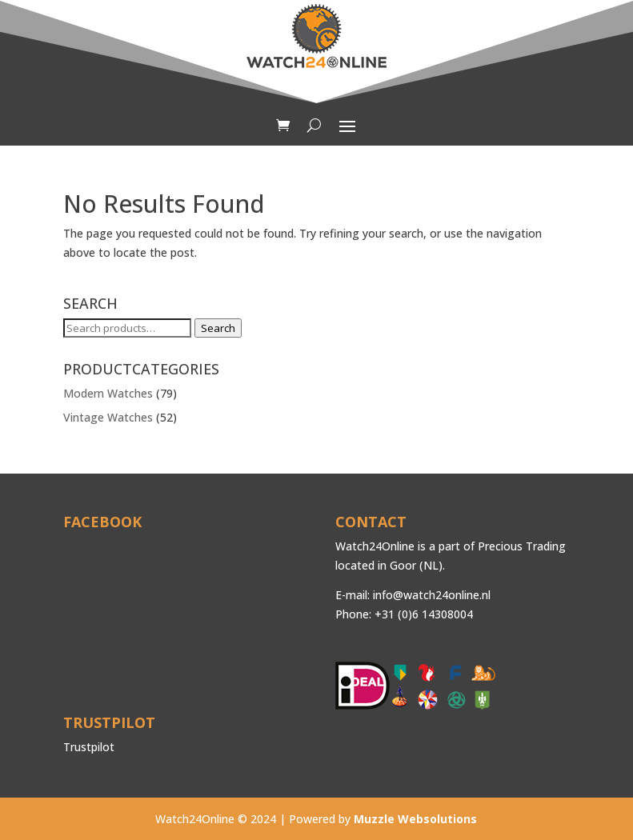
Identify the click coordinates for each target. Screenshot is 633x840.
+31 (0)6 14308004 (424, 614)
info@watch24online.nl (432, 595)
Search (218, 328)
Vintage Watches (108, 417)
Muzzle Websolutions (415, 819)
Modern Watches (108, 393)
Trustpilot (89, 747)
